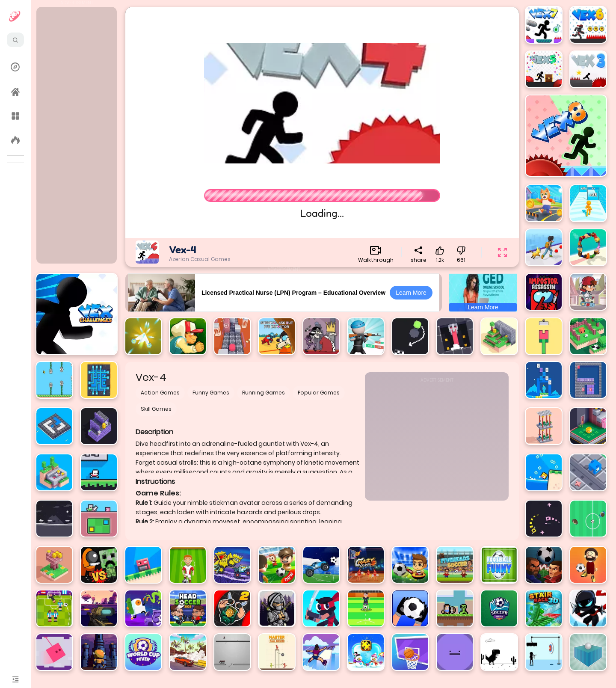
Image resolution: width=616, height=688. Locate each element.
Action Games (160, 393)
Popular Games (319, 393)
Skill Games (156, 409)
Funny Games (211, 393)
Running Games (264, 393)
